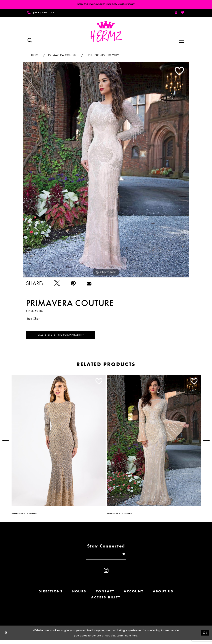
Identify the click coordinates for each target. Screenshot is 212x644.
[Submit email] (126, 557)
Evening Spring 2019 (103, 56)
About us (163, 595)
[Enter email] (106, 557)
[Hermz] (106, 32)
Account (134, 595)
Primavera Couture (63, 56)
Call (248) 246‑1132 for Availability (64, 337)
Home (36, 56)
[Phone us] (43, 13)
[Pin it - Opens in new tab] (73, 284)
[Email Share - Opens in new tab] (89, 284)
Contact (105, 595)
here (135, 639)
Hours (79, 595)
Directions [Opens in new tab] (51, 595)
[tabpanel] (106, 171)
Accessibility (106, 601)
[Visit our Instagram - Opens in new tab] (106, 574)
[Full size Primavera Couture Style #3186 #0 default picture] (106, 171)
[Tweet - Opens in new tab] (57, 284)
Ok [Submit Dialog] (205, 636)
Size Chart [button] (34, 320)
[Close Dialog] (7, 637)
